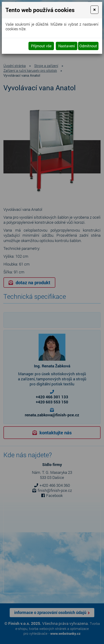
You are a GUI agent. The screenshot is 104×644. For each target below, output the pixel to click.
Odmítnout (88, 46)
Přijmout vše (41, 46)
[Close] (94, 10)
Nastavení (67, 46)
